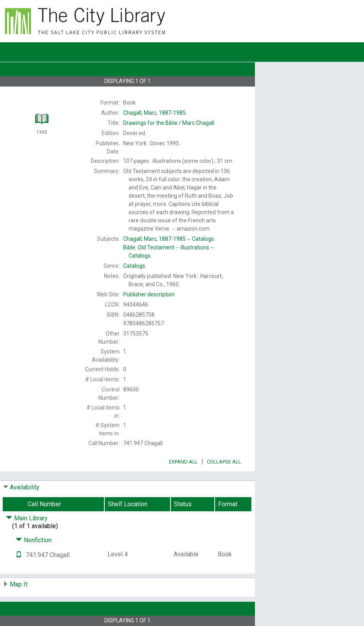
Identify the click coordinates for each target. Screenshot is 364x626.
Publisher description (149, 294)
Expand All (183, 462)
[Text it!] (19, 555)
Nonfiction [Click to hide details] (34, 540)
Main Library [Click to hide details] (27, 518)
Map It (19, 584)
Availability (25, 487)
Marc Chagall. (169, 123)
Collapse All (224, 462)
